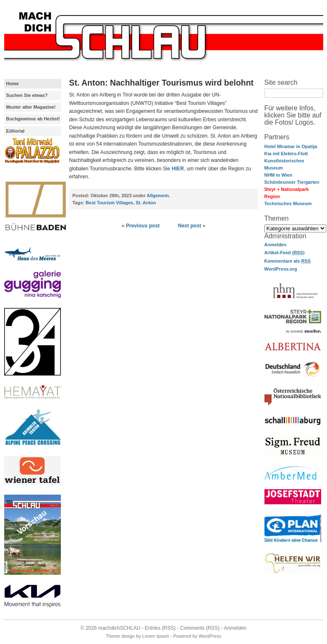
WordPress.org (281, 269)
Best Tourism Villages (109, 203)
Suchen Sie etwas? (27, 95)
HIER (178, 169)
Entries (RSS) (160, 628)
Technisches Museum (288, 203)
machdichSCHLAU (119, 628)
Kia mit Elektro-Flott (286, 154)
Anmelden (276, 245)
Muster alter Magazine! (31, 107)
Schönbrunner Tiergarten (292, 182)
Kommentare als (288, 261)
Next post (190, 226)
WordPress (210, 636)
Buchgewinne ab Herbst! (33, 119)
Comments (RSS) (200, 628)
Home (13, 83)
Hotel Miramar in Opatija (291, 146)
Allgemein (158, 196)
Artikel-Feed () (285, 253)
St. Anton (146, 203)
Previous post (143, 226)
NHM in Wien (279, 175)
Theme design (120, 636)
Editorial (16, 131)
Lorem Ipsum (156, 636)
